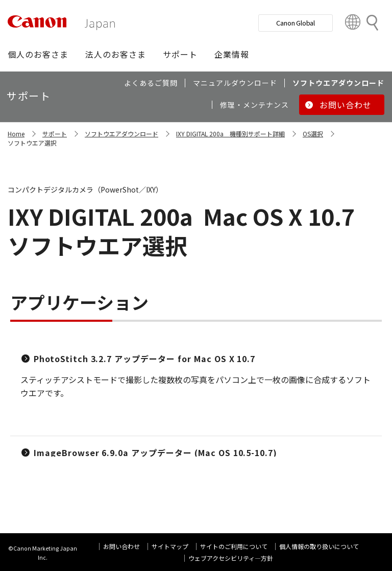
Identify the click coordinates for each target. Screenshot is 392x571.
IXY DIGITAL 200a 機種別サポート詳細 (230, 134)
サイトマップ (170, 546)
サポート (55, 134)
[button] (38, 54)
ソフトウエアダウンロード (121, 134)
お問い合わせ (121, 546)
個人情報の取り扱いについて (319, 546)
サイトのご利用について (234, 546)
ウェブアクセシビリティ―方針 (231, 558)
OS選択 (313, 134)
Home (16, 134)
